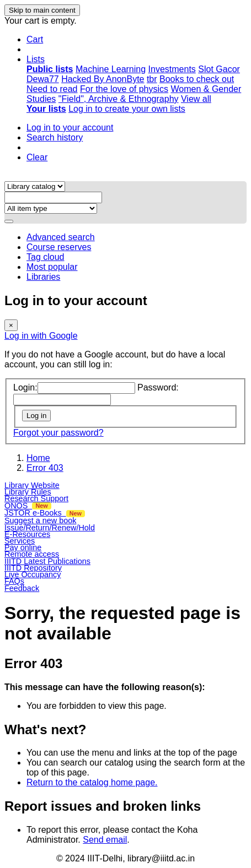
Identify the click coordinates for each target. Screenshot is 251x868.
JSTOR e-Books (45, 513)
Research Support (36, 498)
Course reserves (59, 247)
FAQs (14, 581)
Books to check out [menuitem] (197, 79)
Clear (37, 157)
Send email (105, 840)
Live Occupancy (33, 574)
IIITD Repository (33, 568)
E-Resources (27, 534)
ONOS (28, 506)
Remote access (32, 554)
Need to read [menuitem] (52, 89)
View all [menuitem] (196, 99)
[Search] (9, 221)
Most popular (52, 267)
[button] (35, 39)
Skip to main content (42, 10)
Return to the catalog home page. (92, 782)
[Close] (11, 325)
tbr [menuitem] (152, 79)
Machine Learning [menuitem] (111, 69)
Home (38, 458)
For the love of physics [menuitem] (124, 89)
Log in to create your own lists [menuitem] (127, 109)
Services (20, 541)
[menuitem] (50, 69)
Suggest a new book (40, 520)
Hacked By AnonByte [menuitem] (103, 79)
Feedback (22, 588)
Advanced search (61, 237)
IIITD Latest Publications (47, 561)
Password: (158, 387)
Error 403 (45, 468)
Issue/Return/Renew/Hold (50, 528)
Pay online (23, 547)
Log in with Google (41, 336)
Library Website (32, 485)
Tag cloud (46, 257)
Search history (55, 137)
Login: (25, 387)
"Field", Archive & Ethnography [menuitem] (119, 99)
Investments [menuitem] (172, 69)
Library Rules (28, 492)
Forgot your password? (58, 433)
